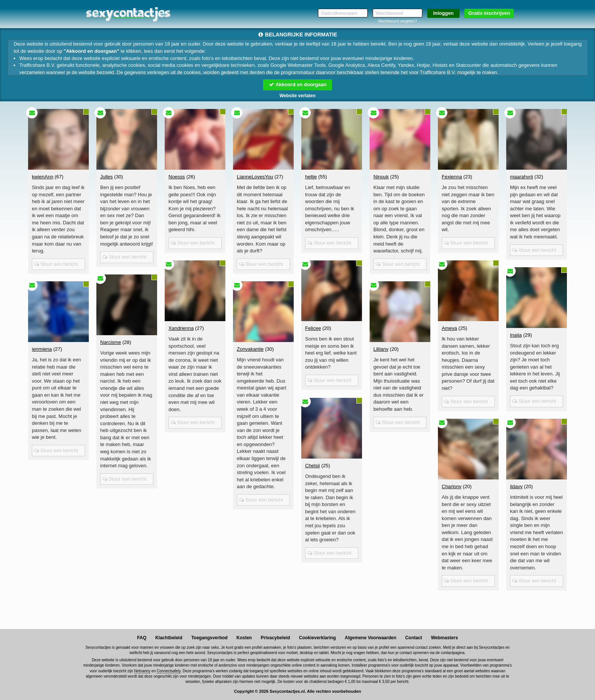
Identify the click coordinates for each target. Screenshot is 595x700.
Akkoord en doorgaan (297, 84)
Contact (414, 638)
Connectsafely (169, 671)
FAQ (142, 638)
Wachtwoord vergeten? (397, 21)
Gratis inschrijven (489, 13)
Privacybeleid (275, 638)
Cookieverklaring (317, 638)
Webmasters (445, 638)
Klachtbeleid (169, 638)
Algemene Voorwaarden (370, 638)
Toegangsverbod (209, 638)
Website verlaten (297, 96)
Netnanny (142, 671)
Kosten (244, 638)
